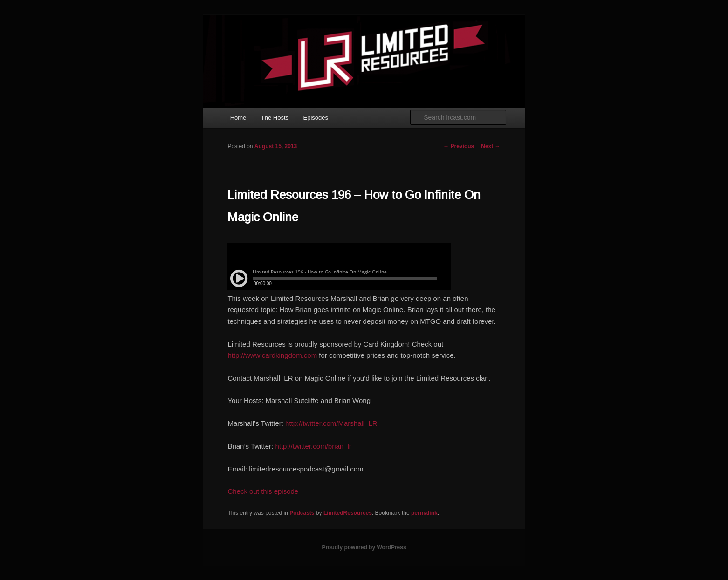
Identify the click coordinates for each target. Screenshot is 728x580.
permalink (424, 513)
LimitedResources (348, 513)
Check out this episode (263, 491)
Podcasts (302, 513)
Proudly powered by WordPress (364, 547)
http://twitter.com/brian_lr (313, 446)
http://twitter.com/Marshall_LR (331, 423)
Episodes (316, 118)
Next (491, 146)
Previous (459, 146)
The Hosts (275, 118)
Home (238, 118)
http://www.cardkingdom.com (272, 355)
